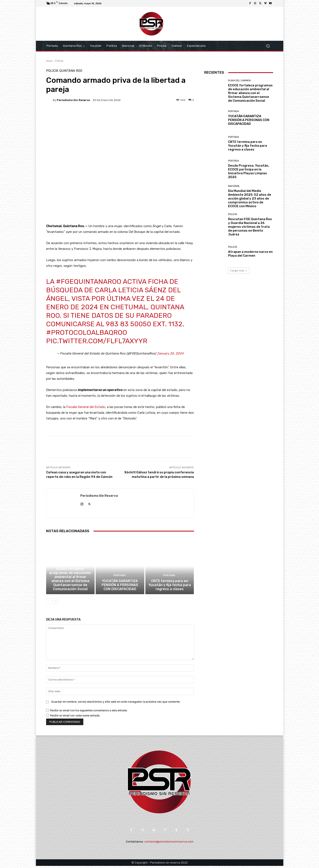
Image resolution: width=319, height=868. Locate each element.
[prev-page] (49, 603)
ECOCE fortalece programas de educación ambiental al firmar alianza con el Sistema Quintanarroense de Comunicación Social (70, 582)
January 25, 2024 (170, 353)
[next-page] (56, 603)
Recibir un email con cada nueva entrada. (75, 718)
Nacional (234, 186)
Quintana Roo (71, 71)
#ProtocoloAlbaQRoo (87, 332)
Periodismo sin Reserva (73, 100)
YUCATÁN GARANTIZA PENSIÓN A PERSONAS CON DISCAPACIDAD (120, 587)
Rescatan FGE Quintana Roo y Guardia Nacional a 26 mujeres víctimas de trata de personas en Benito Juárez (250, 227)
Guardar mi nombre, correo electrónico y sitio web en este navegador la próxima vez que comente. (116, 704)
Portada (119, 578)
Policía (59, 61)
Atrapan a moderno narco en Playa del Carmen (250, 254)
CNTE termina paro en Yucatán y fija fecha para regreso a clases (170, 587)
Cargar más (239, 271)
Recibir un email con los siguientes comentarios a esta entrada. (89, 713)
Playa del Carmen (70, 567)
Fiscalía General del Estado (86, 407)
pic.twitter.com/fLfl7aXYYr (97, 341)
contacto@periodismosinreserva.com (169, 844)
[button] (268, 46)
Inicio (49, 61)
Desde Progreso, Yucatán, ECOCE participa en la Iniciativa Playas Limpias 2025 (249, 171)
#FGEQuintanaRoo (89, 281)
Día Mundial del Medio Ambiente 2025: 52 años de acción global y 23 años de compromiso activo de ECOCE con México (250, 198)
